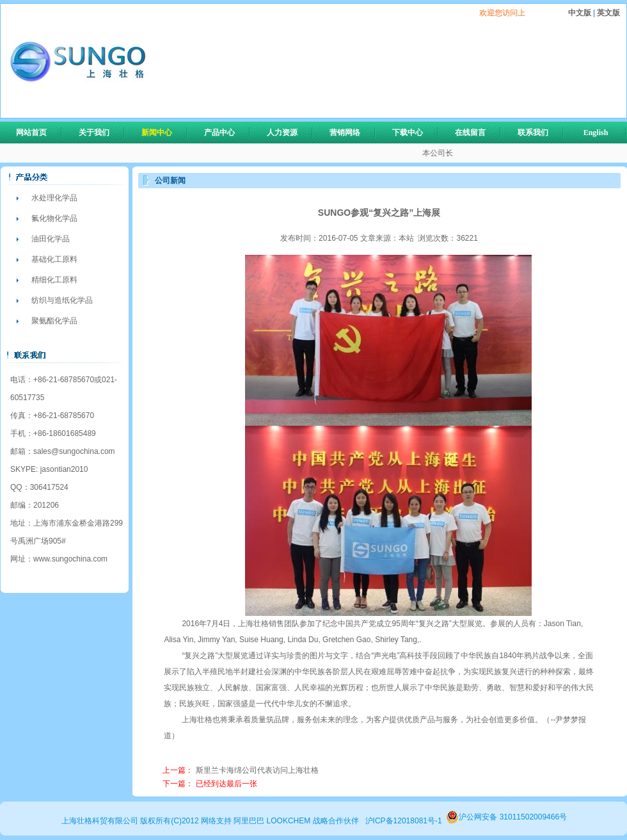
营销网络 (345, 133)
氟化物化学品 (54, 218)
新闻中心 (163, 133)
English (596, 133)
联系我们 (533, 133)
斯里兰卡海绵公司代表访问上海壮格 (257, 770)
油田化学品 (51, 239)
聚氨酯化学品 (54, 321)
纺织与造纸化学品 (62, 300)
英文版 (607, 13)
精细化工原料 (54, 280)
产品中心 (225, 133)
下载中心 (408, 133)
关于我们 (100, 133)
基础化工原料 (54, 259)
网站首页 (31, 133)
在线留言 (470, 133)
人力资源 (288, 133)
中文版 (581, 13)
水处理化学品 (54, 198)
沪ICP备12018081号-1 (404, 821)
